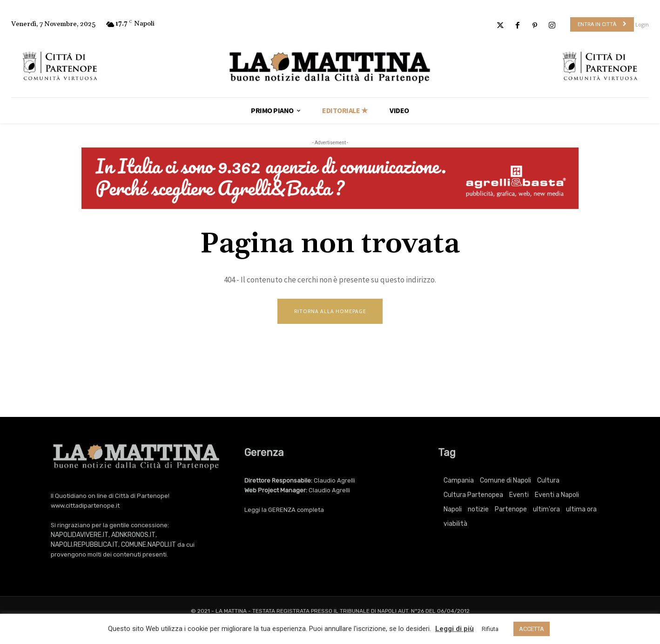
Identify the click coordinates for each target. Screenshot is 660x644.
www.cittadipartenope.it (85, 506)
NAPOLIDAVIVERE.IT (80, 535)
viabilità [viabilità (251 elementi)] (455, 524)
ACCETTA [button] (532, 629)
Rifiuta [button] (490, 629)
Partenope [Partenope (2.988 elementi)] (511, 510)
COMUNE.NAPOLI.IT (148, 545)
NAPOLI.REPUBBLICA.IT (84, 545)
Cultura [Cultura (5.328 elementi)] (548, 481)
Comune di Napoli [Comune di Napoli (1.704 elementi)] (505, 481)
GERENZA (282, 510)
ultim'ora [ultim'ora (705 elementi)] (546, 510)
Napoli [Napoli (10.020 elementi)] (453, 510)
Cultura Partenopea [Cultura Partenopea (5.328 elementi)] (473, 495)
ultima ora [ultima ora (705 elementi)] (581, 510)
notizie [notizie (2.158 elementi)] (478, 510)
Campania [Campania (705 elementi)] (459, 481)
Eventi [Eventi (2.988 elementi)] (519, 495)
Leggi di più (455, 629)
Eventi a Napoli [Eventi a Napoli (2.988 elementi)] (557, 495)
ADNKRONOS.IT (133, 535)
